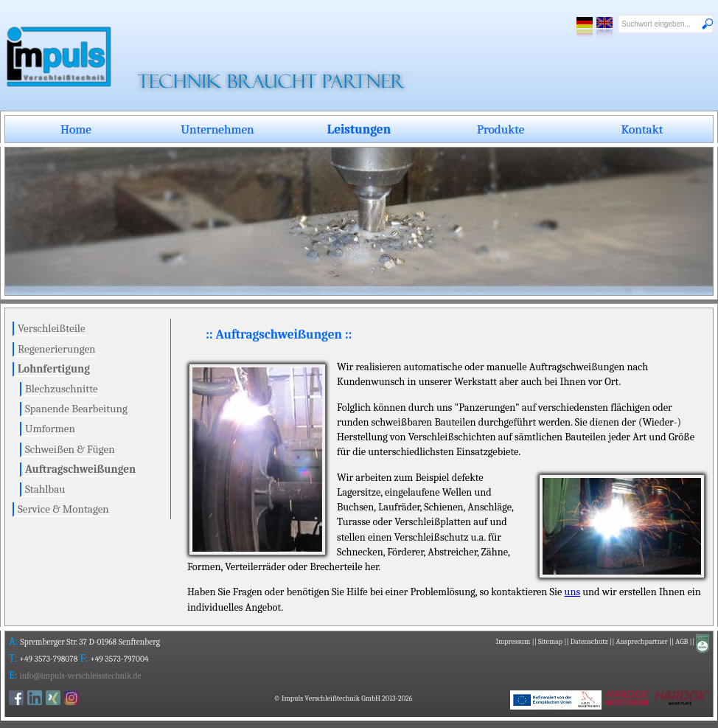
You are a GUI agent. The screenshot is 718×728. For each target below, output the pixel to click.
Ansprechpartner (641, 642)
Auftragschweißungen (80, 469)
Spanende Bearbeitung (76, 409)
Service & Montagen (63, 509)
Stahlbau (45, 489)
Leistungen (359, 129)
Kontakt (642, 129)
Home (76, 129)
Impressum (513, 642)
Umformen (50, 429)
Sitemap (550, 642)
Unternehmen (217, 129)
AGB (682, 642)
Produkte (501, 129)
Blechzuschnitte (62, 389)
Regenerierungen (57, 349)
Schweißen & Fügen (70, 449)
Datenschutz (589, 642)
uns (573, 592)
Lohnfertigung (54, 369)
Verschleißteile (52, 328)
